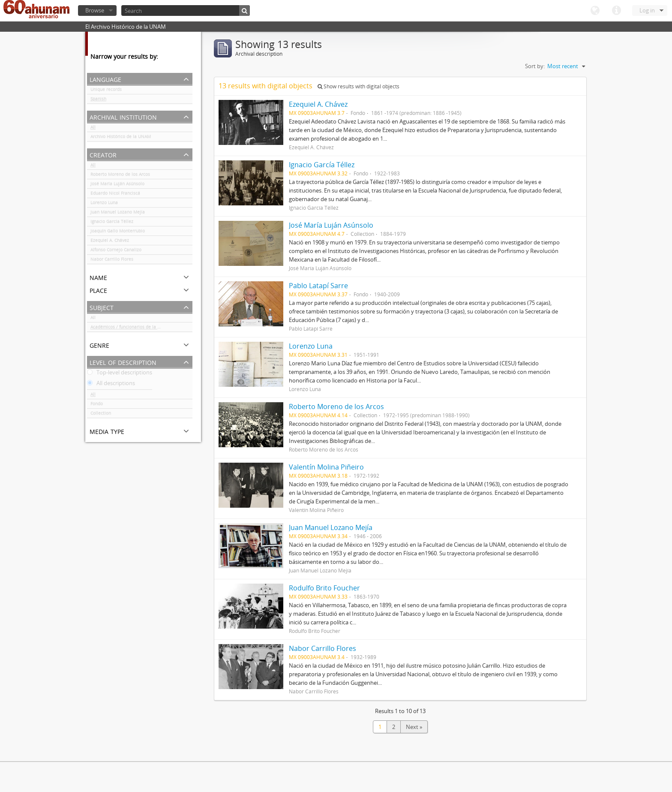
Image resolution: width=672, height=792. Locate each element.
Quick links (616, 11)
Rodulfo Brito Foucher (324, 588)
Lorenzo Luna (104, 204)
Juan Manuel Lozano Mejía (118, 214)
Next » (414, 727)
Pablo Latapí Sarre (318, 286)
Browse (95, 10)
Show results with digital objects (358, 86)
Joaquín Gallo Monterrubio (118, 232)
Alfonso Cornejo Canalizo (116, 251)
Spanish (98, 100)
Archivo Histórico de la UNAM (121, 138)
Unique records (106, 91)
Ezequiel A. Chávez (110, 242)
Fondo (97, 405)
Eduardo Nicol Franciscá (115, 195)
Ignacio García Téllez (112, 223)
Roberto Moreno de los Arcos (120, 176)
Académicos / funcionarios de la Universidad (136, 328)
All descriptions (111, 385)
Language (595, 11)
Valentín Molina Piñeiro (326, 467)
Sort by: (535, 66)
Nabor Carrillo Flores (112, 261)
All (93, 129)
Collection (101, 415)
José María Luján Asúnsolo (117, 185)
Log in (647, 10)
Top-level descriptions (120, 374)
